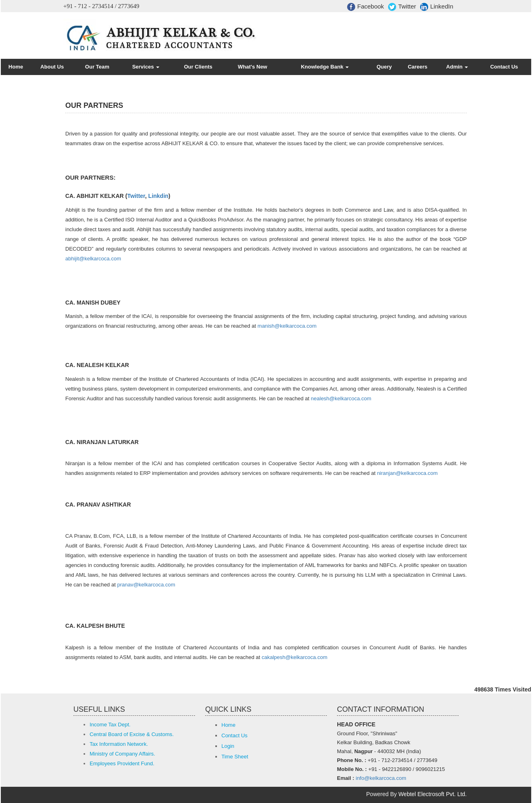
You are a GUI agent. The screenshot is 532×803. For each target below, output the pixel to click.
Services (146, 67)
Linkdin (159, 196)
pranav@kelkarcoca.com (146, 585)
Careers (418, 67)
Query (384, 67)
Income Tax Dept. (110, 725)
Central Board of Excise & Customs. (132, 734)
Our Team (97, 67)
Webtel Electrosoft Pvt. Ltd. (432, 794)
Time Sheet (235, 757)
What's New (253, 67)
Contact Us (504, 67)
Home (16, 67)
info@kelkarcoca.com (381, 778)
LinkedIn (437, 7)
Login (228, 746)
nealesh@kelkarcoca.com (341, 398)
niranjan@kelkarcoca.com (408, 473)
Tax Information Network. (119, 744)
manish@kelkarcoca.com (287, 326)
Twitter (402, 7)
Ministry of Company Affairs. (122, 754)
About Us (52, 67)
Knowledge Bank (325, 67)
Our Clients (198, 67)
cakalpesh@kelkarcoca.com (294, 657)
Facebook (366, 7)
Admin (457, 67)
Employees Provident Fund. (122, 763)
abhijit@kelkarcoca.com (93, 259)
